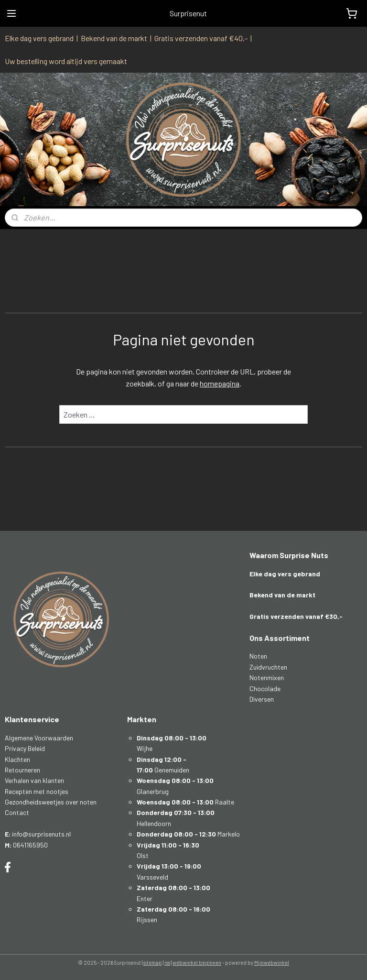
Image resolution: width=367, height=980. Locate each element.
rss (167, 963)
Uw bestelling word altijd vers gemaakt (66, 61)
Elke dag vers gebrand (39, 38)
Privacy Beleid (25, 748)
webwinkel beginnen (197, 963)
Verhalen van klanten (34, 780)
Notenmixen (267, 677)
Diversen (262, 699)
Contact (17, 812)
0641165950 (30, 845)
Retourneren (22, 770)
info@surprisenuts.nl (41, 834)
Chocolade (265, 688)
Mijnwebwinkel (272, 963)
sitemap (153, 963)
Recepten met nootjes (37, 791)
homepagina (220, 384)
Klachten (17, 759)
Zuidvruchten (268, 667)
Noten (258, 656)
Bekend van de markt (114, 38)
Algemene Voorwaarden (39, 738)
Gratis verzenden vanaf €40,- (201, 38)
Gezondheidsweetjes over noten (51, 802)
